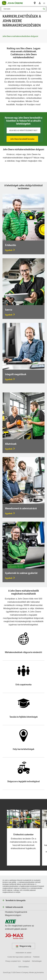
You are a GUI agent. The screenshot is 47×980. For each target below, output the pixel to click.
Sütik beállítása (23, 967)
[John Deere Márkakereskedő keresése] (35, 3)
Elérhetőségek (37, 961)
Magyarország (23, 946)
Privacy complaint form (13, 961)
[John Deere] (14, 3)
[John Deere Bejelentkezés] (40, 3)
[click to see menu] (44, 3)
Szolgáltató (26, 961)
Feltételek (36, 957)
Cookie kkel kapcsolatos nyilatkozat (19, 957)
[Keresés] (23, 9)
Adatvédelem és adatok (23, 953)
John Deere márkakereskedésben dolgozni (20, 36)
